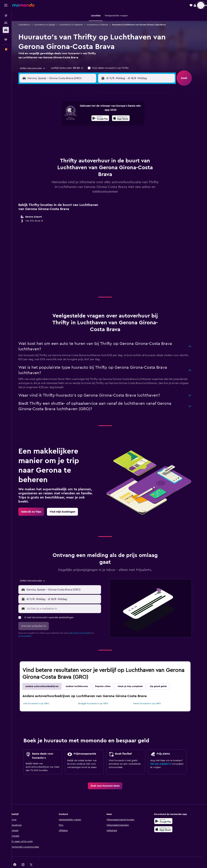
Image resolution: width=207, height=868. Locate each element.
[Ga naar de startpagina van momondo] (23, 5)
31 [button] (49, 151)
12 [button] (65, 126)
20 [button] (73, 134)
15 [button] (90, 126)
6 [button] (73, 118)
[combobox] (36, 68)
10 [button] (49, 126)
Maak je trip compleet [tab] (134, 678)
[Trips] (6, 40)
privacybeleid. (29, 628)
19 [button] (65, 134)
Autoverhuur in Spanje (49, 25)
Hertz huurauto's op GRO (151, 695)
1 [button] (90, 110)
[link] (35, 503)
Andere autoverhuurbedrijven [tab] (46, 678)
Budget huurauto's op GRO (97, 695)
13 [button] (73, 126)
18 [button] (57, 134)
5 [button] (65, 118)
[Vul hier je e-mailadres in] (67, 600)
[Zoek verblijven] (6, 23)
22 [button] (90, 134)
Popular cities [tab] (107, 678)
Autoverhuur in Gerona (102, 25)
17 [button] (49, 134)
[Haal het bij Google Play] (168, 813)
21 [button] (82, 134)
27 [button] (73, 143)
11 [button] (57, 126)
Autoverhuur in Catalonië (75, 25)
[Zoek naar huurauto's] (6, 30)
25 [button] (57, 143)
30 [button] (98, 143)
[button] (6, 5)
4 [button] (57, 118)
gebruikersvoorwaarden (84, 624)
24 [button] (49, 143)
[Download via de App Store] (168, 821)
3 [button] (49, 118)
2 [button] (98, 110)
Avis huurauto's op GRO (40, 695)
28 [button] (81, 143)
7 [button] (81, 118)
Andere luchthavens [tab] (81, 678)
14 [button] (82, 126)
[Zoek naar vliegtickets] (6, 16)
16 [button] (98, 126)
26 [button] (65, 143)
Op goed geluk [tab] (163, 678)
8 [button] (90, 118)
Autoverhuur (28, 25)
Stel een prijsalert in (165, 755)
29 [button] (90, 143)
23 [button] (98, 134)
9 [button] (98, 118)
